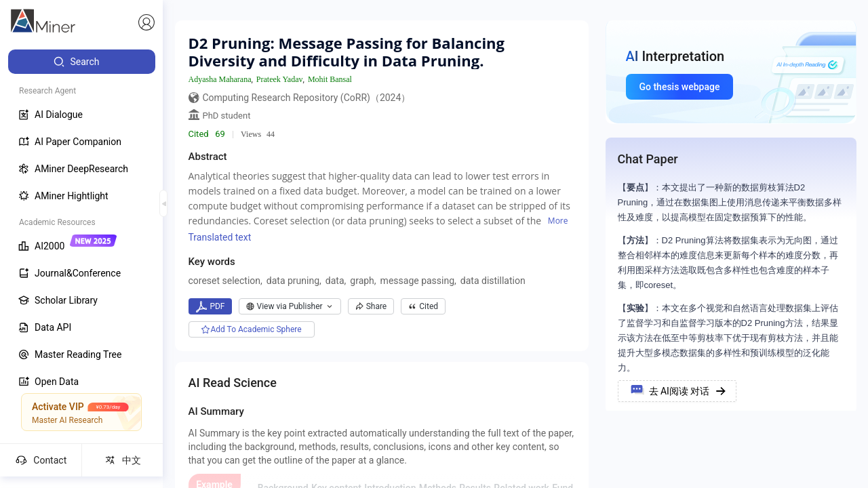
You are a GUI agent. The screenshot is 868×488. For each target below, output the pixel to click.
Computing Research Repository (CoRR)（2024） (307, 98)
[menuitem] (82, 62)
